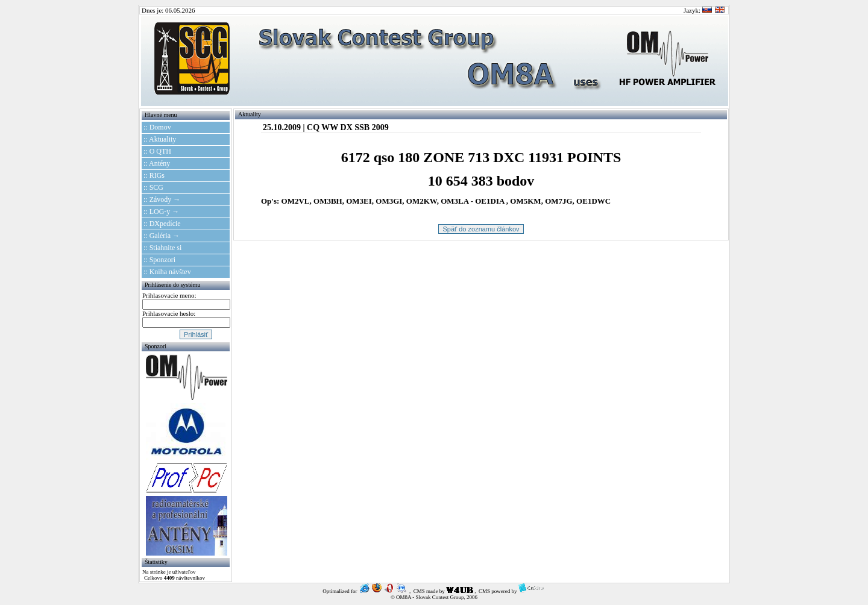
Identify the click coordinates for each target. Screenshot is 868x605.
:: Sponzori (159, 260)
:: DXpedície (162, 224)
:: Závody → (162, 199)
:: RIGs (154, 175)
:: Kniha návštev (167, 272)
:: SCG (153, 187)
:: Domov (157, 127)
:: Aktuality (160, 139)
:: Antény (157, 163)
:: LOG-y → (161, 212)
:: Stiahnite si (162, 248)
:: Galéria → (162, 236)
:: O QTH (157, 151)
